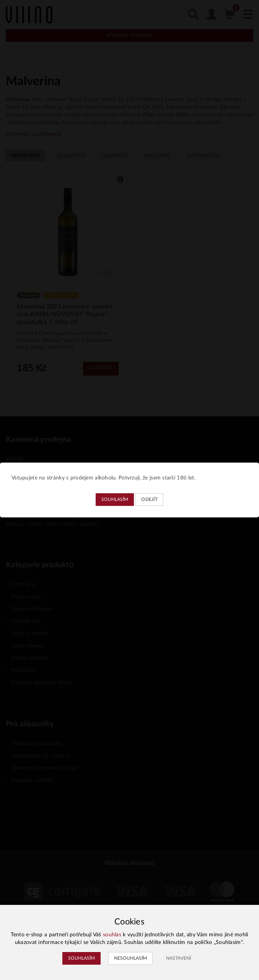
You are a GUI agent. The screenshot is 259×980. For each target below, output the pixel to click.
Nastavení (178, 958)
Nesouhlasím (130, 958)
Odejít (149, 499)
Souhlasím (115, 499)
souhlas (112, 935)
